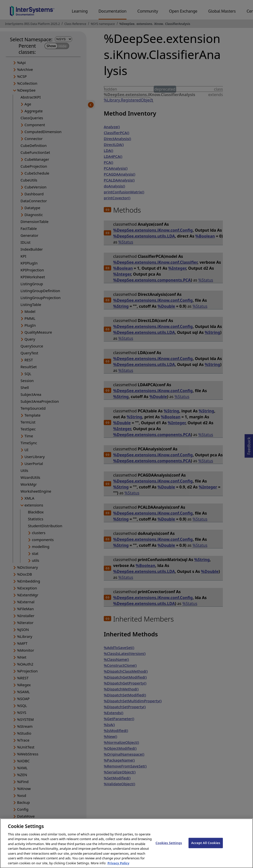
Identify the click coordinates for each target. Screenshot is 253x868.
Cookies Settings (169, 847)
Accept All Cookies (206, 847)
